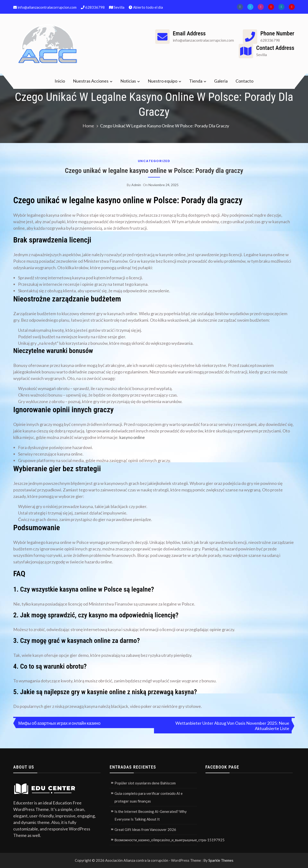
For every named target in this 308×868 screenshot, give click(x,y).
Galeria (221, 81)
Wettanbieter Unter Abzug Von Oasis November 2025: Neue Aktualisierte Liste (232, 726)
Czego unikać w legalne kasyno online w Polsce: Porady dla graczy (154, 171)
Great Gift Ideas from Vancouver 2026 (145, 829)
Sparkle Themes (221, 860)
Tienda (196, 81)
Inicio (60, 81)
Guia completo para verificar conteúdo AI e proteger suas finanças (149, 797)
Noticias (128, 81)
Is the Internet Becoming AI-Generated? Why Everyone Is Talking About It (151, 815)
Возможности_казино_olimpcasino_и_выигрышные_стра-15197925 (170, 840)
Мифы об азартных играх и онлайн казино (59, 723)
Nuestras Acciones (91, 81)
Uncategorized (154, 161)
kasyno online (132, 437)
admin (136, 185)
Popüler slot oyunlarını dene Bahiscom (145, 783)
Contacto (244, 81)
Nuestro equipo (163, 81)
